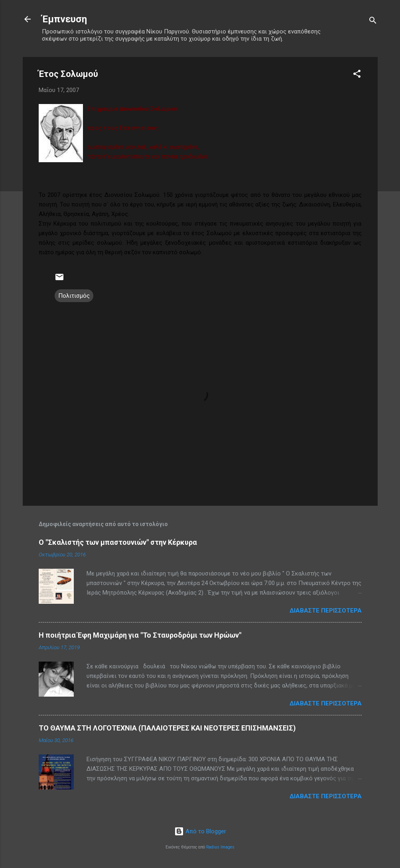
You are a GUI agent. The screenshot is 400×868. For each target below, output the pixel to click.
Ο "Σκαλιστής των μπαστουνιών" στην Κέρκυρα (118, 542)
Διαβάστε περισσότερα (326, 611)
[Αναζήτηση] (373, 22)
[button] (357, 75)
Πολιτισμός (74, 296)
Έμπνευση (64, 19)
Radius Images (220, 847)
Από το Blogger (200, 831)
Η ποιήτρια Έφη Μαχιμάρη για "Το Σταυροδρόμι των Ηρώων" (140, 635)
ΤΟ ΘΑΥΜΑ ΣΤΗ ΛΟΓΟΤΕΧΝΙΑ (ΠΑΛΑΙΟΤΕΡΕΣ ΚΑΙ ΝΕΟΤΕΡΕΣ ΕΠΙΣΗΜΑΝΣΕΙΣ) (167, 728)
